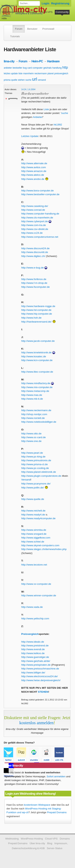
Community (62, 12)
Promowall (48, 29)
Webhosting (12, 839)
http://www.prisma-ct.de (34, 464)
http (65, 67)
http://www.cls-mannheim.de (37, 218)
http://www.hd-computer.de (36, 310)
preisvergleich (61, 73)
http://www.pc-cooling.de (35, 468)
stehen (21, 80)
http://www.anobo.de (33, 179)
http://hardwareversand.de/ (36, 322)
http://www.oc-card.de (33, 437)
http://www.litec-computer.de (37, 372)
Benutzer (32, 29)
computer (37, 68)
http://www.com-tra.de (33, 225)
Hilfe (4, 18)
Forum (19, 29)
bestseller (17, 68)
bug (25, 68)
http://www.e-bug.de (32, 268)
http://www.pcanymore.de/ (36, 484)
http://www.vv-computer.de (36, 584)
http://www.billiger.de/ (33, 673)
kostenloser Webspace (15, 6)
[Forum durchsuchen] (29, 3)
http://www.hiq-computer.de (37, 314)
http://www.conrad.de (33, 210)
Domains (32, 12)
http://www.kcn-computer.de (37, 360)
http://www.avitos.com (33, 167)
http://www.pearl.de (32, 453)
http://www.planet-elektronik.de (39, 472)
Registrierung (60, 3)
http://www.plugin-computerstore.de (41, 476)
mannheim (28, 73)
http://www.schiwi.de (33, 542)
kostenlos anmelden (36, 723)
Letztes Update (30, 136)
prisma (7, 80)
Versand (26, 480)
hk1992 (58, 125)
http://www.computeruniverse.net (40, 237)
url (35, 79)
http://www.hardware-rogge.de (38, 306)
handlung (57, 68)
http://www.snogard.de (34, 534)
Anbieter (38, 117)
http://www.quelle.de (33, 499)
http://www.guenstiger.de (35, 657)
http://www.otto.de (31, 434)
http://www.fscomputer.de (35, 287)
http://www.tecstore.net (34, 565)
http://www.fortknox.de (34, 279)
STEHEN (43, 692)
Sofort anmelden (56, 776)
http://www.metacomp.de (35, 391)
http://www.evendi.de (33, 649)
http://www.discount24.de (35, 248)
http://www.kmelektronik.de (36, 352)
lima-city (9, 61)
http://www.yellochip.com (35, 619)
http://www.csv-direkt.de (35, 229)
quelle (14, 80)
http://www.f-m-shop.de (34, 283)
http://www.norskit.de (33, 418)
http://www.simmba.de (34, 530)
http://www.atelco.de (33, 175)
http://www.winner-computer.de (39, 595)
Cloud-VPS (46, 12)
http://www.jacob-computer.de (38, 341)
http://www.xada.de (32, 607)
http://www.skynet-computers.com (40, 545)
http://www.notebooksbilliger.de (39, 422)
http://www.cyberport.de (34, 221)
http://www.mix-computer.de (37, 387)
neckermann (40, 73)
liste (21, 73)
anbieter (8, 68)
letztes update (11, 73)
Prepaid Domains (57, 812)
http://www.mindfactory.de (36, 383)
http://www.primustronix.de (36, 460)
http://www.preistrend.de (35, 646)
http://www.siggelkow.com (36, 538)
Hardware (53, 61)
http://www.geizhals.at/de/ (36, 661)
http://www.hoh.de (31, 318)
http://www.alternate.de (34, 163)
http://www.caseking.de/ (35, 206)
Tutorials (15, 36)
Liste (46, 109)
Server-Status (55, 848)
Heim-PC (37, 61)
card (30, 68)
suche (28, 80)
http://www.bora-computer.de (37, 191)
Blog (50, 843)
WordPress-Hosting (13, 12)
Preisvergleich (30, 634)
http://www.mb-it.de (32, 399)
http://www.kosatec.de (34, 356)
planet (51, 73)
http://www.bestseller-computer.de (40, 194)
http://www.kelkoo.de (33, 653)
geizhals (47, 68)
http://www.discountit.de (35, 252)
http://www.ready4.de (33, 515)
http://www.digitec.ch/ (33, 256)
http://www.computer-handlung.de (40, 214)
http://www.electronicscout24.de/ (39, 676)
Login (45, 3)
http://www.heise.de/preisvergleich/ (41, 680)
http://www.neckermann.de (36, 410)
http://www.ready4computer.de (38, 518)
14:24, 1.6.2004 (28, 89)
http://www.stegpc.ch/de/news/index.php (44, 549)
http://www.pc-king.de (33, 457)
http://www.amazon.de (34, 171)
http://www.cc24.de (32, 233)
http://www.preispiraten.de (36, 665)
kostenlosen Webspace (37, 805)
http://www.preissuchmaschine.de (40, 669)
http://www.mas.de (32, 395)
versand (42, 80)
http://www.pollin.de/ (33, 488)
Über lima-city (37, 843)
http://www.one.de (31, 441)
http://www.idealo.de (33, 642)
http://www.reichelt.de (33, 511)
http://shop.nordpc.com (34, 414)
